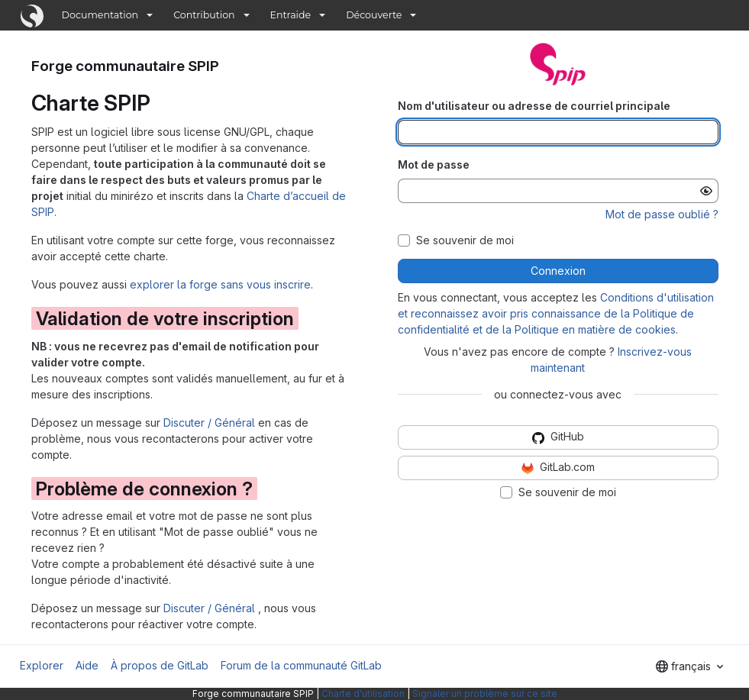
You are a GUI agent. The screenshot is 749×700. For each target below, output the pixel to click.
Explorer (42, 665)
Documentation (100, 15)
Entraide (291, 15)
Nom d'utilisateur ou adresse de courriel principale (534, 106)
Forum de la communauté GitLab (301, 665)
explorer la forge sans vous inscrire (220, 284)
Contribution (204, 15)
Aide (87, 665)
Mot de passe (434, 165)
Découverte (374, 15)
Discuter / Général (211, 423)
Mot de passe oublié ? (662, 214)
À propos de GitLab (160, 665)
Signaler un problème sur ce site (485, 694)
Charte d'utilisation (363, 694)
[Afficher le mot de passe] (706, 191)
